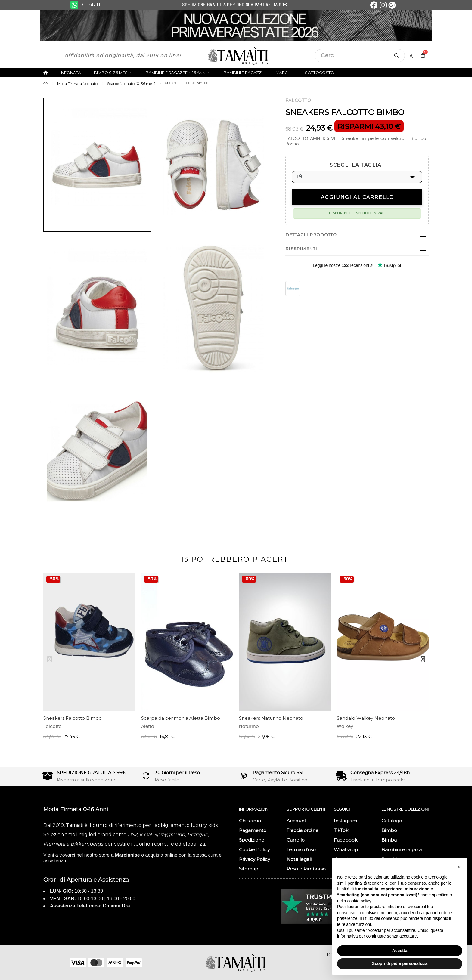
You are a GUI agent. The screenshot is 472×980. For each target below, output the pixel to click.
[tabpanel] (89, 659)
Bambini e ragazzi (402, 850)
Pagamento (253, 830)
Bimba (389, 840)
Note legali (299, 859)
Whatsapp (346, 850)
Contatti (92, 5)
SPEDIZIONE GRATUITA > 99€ (92, 773)
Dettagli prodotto (311, 235)
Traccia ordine (303, 830)
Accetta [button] (400, 951)
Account (296, 821)
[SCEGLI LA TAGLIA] (357, 177)
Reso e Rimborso (306, 869)
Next (423, 659)
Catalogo (392, 821)
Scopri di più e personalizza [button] (400, 963)
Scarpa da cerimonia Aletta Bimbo (181, 718)
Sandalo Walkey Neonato (366, 718)
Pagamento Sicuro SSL (279, 773)
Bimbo (389, 830)
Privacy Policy (255, 859)
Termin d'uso (301, 850)
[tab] (357, 235)
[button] (459, 867)
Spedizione (252, 840)
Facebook (346, 840)
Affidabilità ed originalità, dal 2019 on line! (123, 56)
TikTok (341, 830)
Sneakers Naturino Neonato (271, 718)
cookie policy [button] (359, 901)
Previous (49, 659)
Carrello (296, 840)
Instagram (345, 821)
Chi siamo (250, 821)
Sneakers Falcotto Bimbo (73, 718)
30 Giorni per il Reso (177, 773)
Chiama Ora (116, 906)
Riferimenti (301, 249)
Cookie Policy (254, 850)
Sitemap (249, 869)
